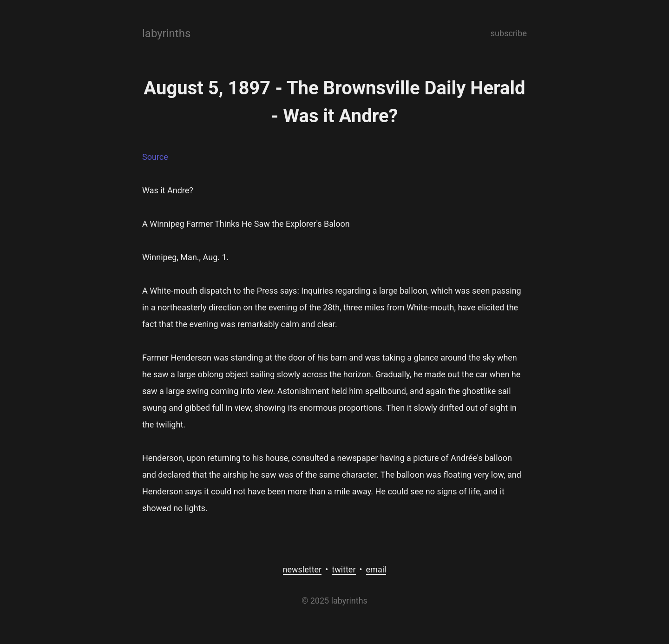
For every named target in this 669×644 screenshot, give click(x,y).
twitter (344, 569)
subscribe (509, 33)
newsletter (302, 569)
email (376, 569)
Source (155, 157)
